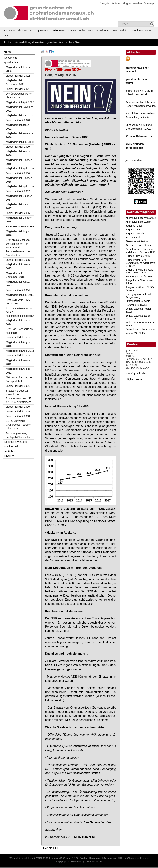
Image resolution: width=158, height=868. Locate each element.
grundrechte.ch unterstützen (64, 42)
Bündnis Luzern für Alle (139, 245)
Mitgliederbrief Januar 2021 (18, 127)
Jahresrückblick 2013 (18, 338)
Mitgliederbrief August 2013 (18, 344)
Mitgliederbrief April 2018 (20, 186)
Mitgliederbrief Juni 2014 (20, 295)
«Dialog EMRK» (39, 31)
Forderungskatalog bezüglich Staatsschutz (19, 435)
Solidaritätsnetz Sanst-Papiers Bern (138, 317)
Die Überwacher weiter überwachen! (19, 96)
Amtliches (10, 451)
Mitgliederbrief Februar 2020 (19, 153)
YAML (39, 858)
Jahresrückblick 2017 (18, 191)
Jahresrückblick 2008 (18, 416)
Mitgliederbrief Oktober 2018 (19, 180)
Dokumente (58, 31)
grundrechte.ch (13, 62)
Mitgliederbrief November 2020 (20, 135)
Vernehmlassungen (141, 31)
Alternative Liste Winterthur (141, 218)
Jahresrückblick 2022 (18, 76)
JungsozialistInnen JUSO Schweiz (140, 289)
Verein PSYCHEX (136, 333)
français (105, 3)
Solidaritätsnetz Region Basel (139, 310)
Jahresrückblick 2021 (18, 89)
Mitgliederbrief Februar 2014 (19, 322)
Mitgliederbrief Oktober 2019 (19, 162)
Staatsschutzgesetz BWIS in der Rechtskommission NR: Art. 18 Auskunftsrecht (19, 396)
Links (7, 36)
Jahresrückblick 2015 (18, 260)
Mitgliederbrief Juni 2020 (20, 142)
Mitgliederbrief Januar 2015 (18, 284)
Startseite (9, 31)
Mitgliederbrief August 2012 (18, 371)
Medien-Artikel (12, 447)
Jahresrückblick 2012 (18, 356)
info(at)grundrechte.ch (138, 374)
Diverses (9, 456)
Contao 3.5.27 (71, 858)
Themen (22, 31)
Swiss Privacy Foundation (140, 329)
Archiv (8, 42)
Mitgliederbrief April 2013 (20, 351)
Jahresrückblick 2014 (18, 290)
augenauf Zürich (135, 234)
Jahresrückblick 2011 (18, 386)
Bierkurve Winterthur (137, 241)
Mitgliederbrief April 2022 (20, 102)
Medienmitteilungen (99, 31)
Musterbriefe (120, 31)
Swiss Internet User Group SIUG (140, 324)
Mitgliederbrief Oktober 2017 (19, 198)
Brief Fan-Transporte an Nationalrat (19, 331)
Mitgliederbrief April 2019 (20, 169)
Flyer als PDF (50, 848)
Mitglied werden (132, 3)
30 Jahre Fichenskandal (139, 136)
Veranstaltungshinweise (29, 42)
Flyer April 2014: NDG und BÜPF (18, 302)
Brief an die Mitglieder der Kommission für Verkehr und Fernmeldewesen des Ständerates (18, 248)
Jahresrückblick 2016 (18, 213)
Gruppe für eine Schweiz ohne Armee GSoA (139, 271)
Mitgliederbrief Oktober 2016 (19, 220)
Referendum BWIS (136, 305)
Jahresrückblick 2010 (18, 407)
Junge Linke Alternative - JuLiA (139, 282)
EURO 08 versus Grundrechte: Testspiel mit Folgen (19, 425)
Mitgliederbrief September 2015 (15, 275)
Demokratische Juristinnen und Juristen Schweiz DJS (140, 251)
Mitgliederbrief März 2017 (17, 206)
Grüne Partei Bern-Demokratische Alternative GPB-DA (140, 263)
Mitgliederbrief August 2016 (18, 233)
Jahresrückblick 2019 (18, 147)
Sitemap (149, 3)
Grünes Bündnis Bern (138, 256)
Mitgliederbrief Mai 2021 (20, 115)
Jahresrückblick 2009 (18, 411)
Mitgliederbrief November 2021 (20, 109)
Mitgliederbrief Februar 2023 (19, 69)
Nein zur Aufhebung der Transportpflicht (19, 379)
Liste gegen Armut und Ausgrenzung (138, 296)
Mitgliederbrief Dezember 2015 (20, 266)
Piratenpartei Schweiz (138, 301)
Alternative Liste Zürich (138, 222)
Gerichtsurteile (77, 31)
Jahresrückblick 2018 (18, 173)
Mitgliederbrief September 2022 (15, 82)
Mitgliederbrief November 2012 (20, 362)
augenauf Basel (134, 226)
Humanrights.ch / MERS (139, 277)
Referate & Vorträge (16, 442)
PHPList (122, 858)
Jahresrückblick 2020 (18, 120)
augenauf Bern (134, 230)
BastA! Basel (133, 238)
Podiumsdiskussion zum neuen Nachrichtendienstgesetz (20, 312)
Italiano (116, 3)
